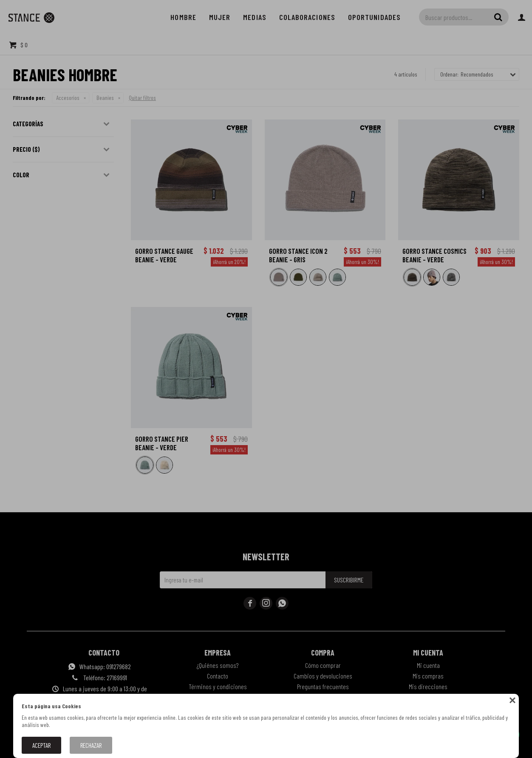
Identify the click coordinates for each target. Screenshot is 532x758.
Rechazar (91, 745)
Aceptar (41, 745)
